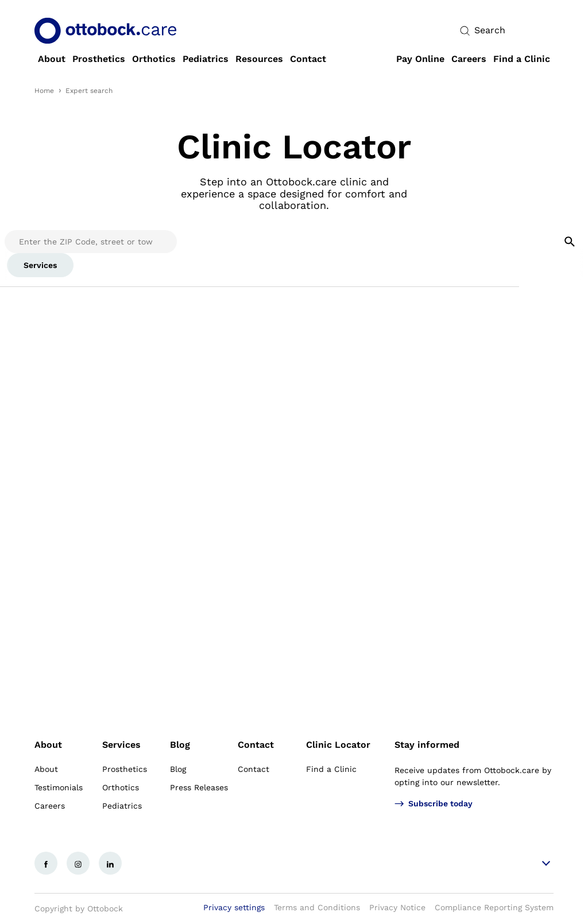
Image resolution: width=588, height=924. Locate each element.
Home (44, 91)
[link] (52, 59)
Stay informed (427, 745)
